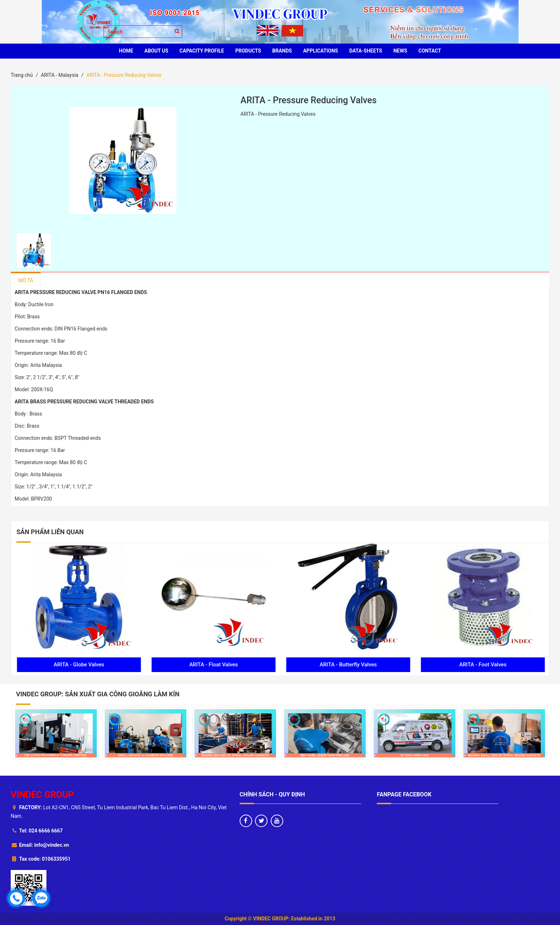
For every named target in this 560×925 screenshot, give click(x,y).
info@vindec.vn (52, 845)
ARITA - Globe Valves (213, 665)
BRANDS (282, 51)
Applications (321, 51)
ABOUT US (156, 51)
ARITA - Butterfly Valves (482, 665)
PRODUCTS (248, 51)
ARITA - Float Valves (347, 665)
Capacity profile (202, 51)
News (400, 51)
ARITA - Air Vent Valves (79, 665)
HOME (126, 51)
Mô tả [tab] (26, 280)
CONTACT (430, 51)
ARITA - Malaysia (59, 75)
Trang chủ (22, 75)
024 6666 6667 (46, 831)
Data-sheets (366, 51)
